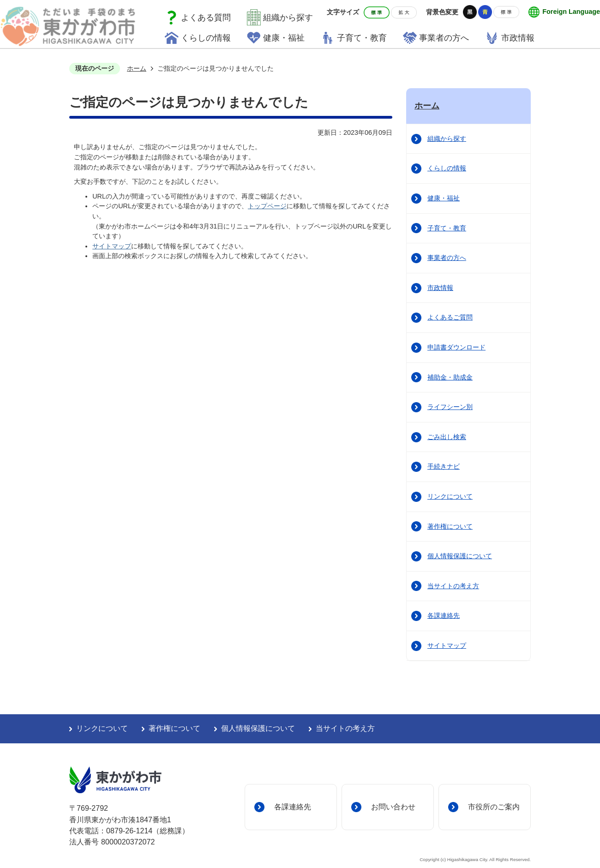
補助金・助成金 (450, 377)
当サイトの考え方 (453, 586)
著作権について (450, 526)
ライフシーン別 (450, 407)
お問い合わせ (393, 807)
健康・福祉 (444, 198)
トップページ (267, 206)
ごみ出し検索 (447, 437)
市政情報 (440, 288)
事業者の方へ (447, 258)
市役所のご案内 (494, 807)
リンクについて (450, 496)
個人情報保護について (460, 556)
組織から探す (288, 18)
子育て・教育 (447, 228)
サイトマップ (112, 246)
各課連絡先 (444, 615)
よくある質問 (206, 18)
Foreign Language (571, 12)
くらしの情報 (447, 168)
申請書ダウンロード (456, 347)
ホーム (137, 68)
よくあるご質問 (450, 317)
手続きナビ (444, 466)
